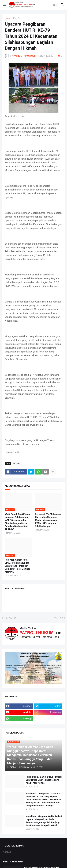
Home (8, 18)
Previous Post (10, 618)
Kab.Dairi (18, 18)
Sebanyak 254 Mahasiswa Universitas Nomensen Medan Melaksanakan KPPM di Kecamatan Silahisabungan (48, 520)
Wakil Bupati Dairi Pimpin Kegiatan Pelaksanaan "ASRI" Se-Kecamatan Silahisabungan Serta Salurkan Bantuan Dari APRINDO (18, 522)
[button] (4, 5)
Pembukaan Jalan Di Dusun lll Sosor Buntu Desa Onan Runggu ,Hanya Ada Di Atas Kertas (44, 780)
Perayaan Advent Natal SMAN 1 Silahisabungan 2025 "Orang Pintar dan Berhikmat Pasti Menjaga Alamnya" (18, 566)
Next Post (59, 618)
